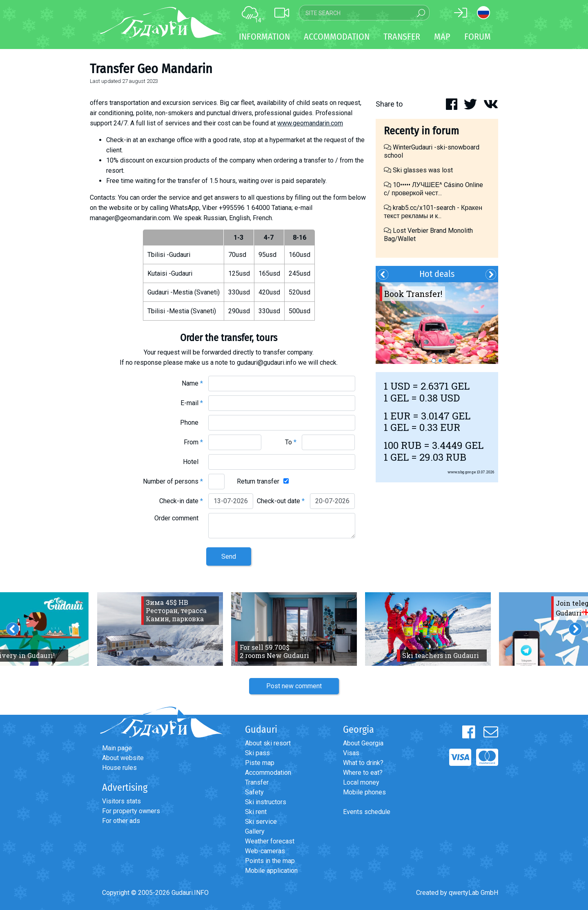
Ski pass (257, 753)
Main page (117, 748)
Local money (361, 782)
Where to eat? (363, 773)
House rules (119, 768)
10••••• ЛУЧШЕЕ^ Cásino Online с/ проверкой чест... (433, 189)
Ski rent (256, 812)
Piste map (260, 763)
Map (442, 37)
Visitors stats (121, 801)
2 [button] (440, 361)
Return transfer (258, 481)
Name (192, 383)
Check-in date (181, 501)
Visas (351, 753)
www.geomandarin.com (310, 123)
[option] (437, 323)
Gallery (255, 831)
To (291, 442)
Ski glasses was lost (418, 170)
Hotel (193, 462)
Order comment (179, 518)
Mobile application (271, 871)
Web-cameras (265, 851)
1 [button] (434, 361)
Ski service (261, 822)
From (193, 442)
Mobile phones (364, 792)
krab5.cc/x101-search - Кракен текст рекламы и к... (433, 212)
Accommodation (268, 773)
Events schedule (367, 812)
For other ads (121, 821)
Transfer (257, 782)
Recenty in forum (421, 131)
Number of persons (173, 481)
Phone (192, 423)
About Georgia (363, 743)
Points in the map (270, 861)
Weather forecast (270, 841)
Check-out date (281, 501)
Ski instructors (266, 802)
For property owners (131, 811)
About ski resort (268, 743)
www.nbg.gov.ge (462, 472)
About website (123, 758)
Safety (254, 792)
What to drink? (363, 763)
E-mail (192, 403)
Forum (478, 37)
